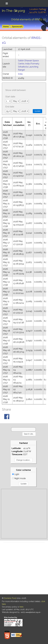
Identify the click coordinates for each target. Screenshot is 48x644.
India (20, 74)
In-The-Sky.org (13, 11)
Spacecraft (17, 27)
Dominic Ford (10, 598)
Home (6, 27)
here (21, 607)
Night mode (19, 478)
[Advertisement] (24, 514)
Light (16, 474)
